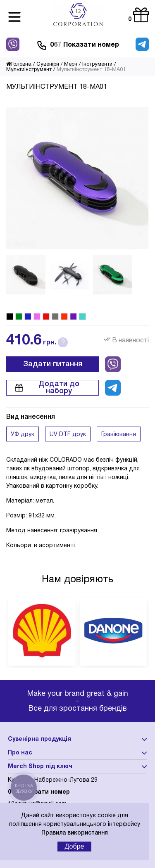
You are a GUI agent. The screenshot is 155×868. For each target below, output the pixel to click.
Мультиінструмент (29, 70)
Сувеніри (48, 64)
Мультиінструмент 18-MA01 (91, 70)
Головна (19, 64)
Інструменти (97, 64)
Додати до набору (47, 388)
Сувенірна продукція (39, 739)
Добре (75, 846)
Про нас (20, 753)
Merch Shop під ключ (40, 767)
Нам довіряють (77, 580)
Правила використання (75, 833)
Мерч (71, 64)
